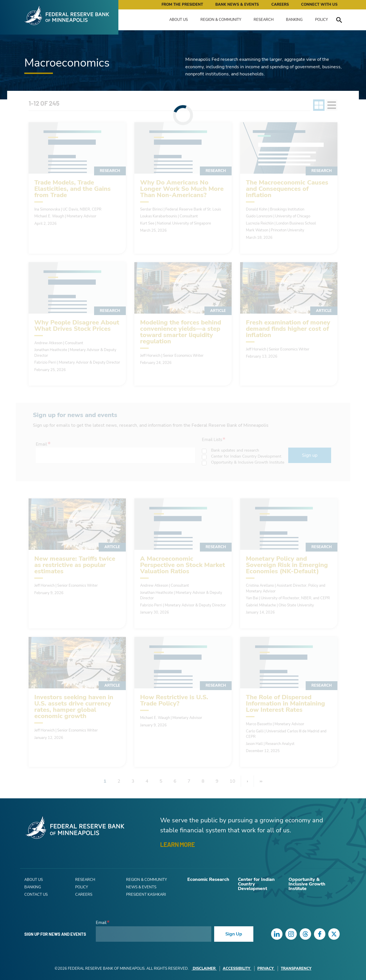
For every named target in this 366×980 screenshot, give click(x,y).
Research (264, 20)
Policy (322, 20)
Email (101, 923)
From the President (182, 5)
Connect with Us (319, 5)
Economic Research (208, 879)
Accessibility (237, 969)
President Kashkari (146, 895)
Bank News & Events (237, 5)
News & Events (141, 887)
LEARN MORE (177, 844)
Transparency (296, 969)
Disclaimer (204, 969)
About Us (179, 20)
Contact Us (36, 895)
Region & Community (221, 20)
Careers (280, 5)
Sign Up (234, 934)
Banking (294, 20)
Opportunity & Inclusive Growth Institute (307, 884)
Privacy (266, 969)
